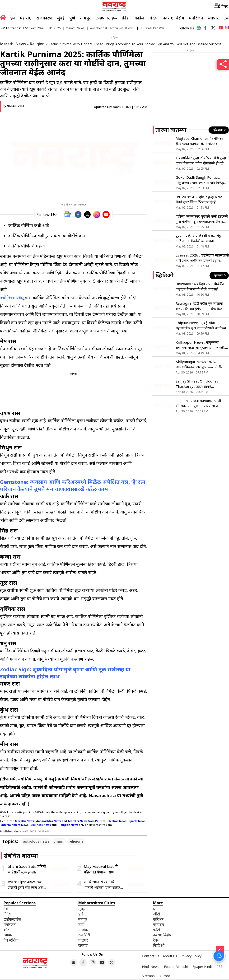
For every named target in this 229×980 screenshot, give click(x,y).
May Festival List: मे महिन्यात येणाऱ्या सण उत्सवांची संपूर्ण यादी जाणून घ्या (103, 869)
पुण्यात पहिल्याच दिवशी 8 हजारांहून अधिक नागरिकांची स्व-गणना (199, 238)
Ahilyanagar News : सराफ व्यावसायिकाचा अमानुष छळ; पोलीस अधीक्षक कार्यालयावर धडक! (200, 364)
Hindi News (151, 967)
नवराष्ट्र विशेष (173, 18)
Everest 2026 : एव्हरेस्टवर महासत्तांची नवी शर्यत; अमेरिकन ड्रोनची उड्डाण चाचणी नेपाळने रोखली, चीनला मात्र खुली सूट (202, 258)
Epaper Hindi (202, 967)
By (13, 106)
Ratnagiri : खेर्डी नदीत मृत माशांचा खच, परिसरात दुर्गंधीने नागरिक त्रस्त (199, 306)
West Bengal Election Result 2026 (112, 28)
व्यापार (213, 18)
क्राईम (139, 18)
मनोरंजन (196, 18)
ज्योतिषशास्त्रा (11, 298)
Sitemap (148, 976)
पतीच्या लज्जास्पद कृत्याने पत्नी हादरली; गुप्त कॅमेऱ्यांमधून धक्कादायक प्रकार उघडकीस (202, 219)
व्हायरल (159, 924)
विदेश (153, 18)
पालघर (83, 940)
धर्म (155, 909)
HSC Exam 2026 (34, 28)
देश (12, 18)
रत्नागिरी (84, 935)
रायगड (83, 945)
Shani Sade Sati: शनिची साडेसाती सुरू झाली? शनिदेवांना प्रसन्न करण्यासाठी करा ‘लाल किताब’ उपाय (28, 869)
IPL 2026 (55, 28)
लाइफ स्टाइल (106, 18)
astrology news (36, 841)
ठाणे (81, 924)
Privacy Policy (191, 956)
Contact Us (151, 956)
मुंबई (61, 18)
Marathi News (75, 28)
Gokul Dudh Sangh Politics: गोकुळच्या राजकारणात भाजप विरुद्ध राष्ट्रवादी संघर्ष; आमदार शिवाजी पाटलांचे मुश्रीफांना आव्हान (202, 180)
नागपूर (85, 18)
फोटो (157, 930)
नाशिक (83, 930)
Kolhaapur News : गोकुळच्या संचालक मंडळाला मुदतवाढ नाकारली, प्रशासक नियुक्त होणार (200, 345)
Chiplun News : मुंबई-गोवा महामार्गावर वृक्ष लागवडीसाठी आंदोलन (201, 325)
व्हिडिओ (159, 945)
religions (76, 841)
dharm (59, 841)
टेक (156, 940)
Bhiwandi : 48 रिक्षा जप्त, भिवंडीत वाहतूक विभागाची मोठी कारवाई (200, 286)
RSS (219, 967)
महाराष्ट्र (26, 18)
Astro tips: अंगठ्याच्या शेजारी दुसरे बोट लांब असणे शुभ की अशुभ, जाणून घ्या (27, 885)
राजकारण (44, 18)
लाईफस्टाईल (12, 919)
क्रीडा (126, 18)
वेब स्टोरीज (11, 940)
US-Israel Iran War (152, 28)
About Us (170, 956)
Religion (37, 44)
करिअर (158, 919)
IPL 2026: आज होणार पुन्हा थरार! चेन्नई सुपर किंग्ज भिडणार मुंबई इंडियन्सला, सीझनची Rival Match (199, 199)
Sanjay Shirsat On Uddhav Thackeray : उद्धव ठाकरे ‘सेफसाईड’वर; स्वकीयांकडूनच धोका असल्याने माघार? (199, 384)
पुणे (72, 18)
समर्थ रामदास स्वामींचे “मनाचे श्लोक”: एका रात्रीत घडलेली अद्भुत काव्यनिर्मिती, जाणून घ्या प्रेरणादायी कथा (103, 885)
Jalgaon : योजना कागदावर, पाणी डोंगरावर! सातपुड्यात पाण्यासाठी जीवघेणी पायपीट (198, 403)
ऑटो (157, 914)
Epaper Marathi (176, 967)
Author (165, 976)
